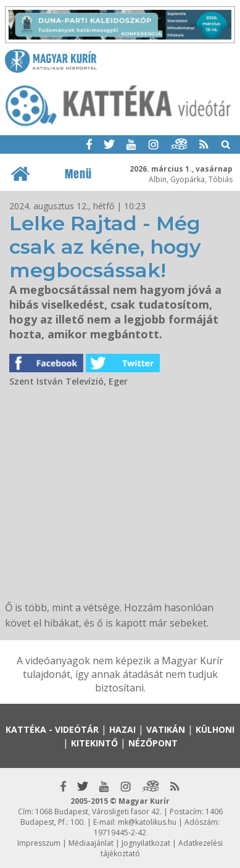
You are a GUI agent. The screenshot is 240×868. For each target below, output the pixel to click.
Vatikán (166, 729)
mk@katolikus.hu (147, 822)
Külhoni (215, 729)
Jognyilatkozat (146, 843)
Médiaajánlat (91, 843)
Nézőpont (153, 743)
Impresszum (39, 843)
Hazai (122, 729)
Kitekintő (94, 743)
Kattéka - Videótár (52, 729)
